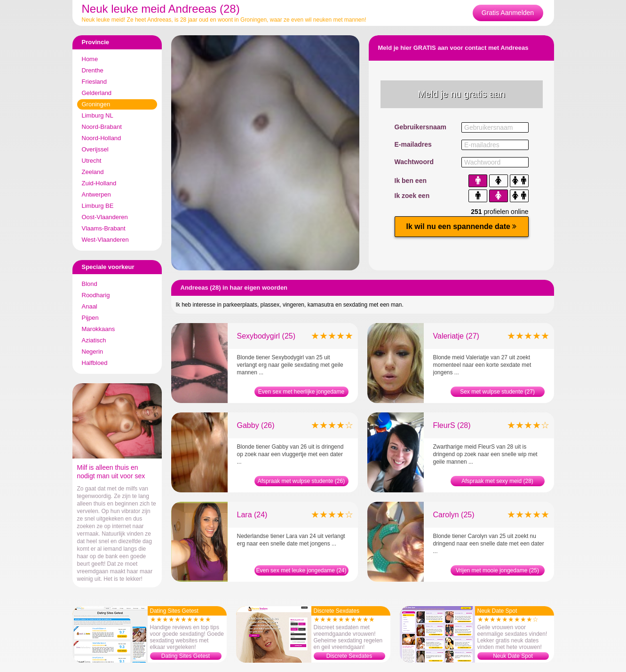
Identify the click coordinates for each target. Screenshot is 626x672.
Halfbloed (95, 363)
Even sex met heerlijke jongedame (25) (301, 393)
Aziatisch (94, 340)
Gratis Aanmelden (508, 13)
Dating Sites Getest (186, 656)
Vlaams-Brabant (104, 228)
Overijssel (95, 149)
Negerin (93, 352)
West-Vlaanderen (105, 240)
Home (90, 59)
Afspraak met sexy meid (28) (497, 481)
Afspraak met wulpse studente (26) (301, 481)
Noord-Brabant (102, 127)
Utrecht (92, 161)
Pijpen (90, 318)
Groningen (96, 104)
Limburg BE (98, 206)
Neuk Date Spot (513, 656)
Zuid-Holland (99, 183)
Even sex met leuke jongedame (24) (301, 570)
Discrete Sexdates (349, 656)
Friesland (94, 82)
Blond (90, 284)
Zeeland (93, 172)
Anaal (90, 306)
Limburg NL (98, 115)
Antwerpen (96, 194)
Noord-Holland (102, 138)
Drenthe (93, 70)
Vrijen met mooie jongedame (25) (497, 570)
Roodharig (96, 295)
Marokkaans (99, 329)
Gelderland (97, 93)
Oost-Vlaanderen (105, 217)
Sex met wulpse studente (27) (497, 392)
